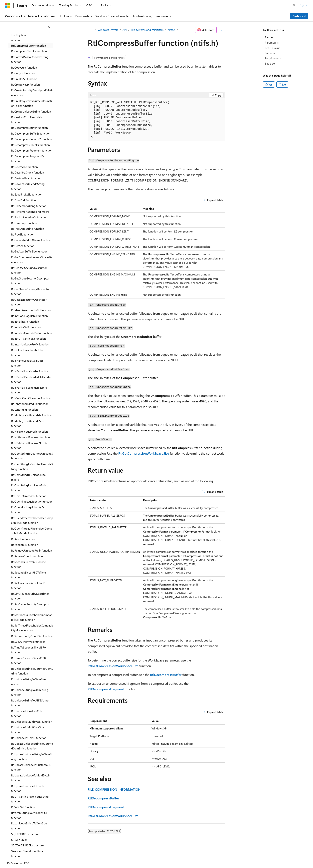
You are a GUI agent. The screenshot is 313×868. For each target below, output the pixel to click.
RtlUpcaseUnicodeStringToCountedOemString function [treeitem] (32, 746)
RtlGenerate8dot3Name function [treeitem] (31, 240)
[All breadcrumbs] (91, 30)
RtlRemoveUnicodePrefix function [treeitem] (32, 550)
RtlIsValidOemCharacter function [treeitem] (31, 398)
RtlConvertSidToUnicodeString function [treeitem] (30, 59)
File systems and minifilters (147, 30)
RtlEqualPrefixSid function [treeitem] (27, 194)
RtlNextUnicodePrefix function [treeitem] (29, 432)
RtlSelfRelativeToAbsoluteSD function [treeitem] (28, 586)
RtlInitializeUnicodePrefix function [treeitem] (32, 333)
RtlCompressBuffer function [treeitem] (29, 45)
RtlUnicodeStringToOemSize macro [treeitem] (28, 682)
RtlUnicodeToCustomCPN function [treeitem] (27, 713)
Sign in (304, 5)
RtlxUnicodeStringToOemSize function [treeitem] (29, 826)
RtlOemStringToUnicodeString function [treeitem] (30, 488)
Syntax (269, 37)
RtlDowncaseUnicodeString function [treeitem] (28, 186)
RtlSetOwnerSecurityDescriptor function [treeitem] (30, 607)
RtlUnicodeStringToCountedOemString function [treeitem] (32, 671)
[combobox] (27, 35)
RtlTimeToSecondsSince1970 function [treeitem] (28, 650)
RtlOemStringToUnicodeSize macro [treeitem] (28, 477)
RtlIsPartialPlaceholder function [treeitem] (30, 371)
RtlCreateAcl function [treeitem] (24, 79)
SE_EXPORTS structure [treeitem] (25, 834)
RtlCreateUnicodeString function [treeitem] (31, 111)
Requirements (273, 58)
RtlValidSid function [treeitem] (23, 807)
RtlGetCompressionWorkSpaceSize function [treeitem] (32, 260)
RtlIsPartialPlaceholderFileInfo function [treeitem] (29, 390)
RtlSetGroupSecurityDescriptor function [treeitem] (30, 596)
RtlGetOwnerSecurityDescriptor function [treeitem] (30, 291)
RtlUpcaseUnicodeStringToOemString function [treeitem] (32, 757)
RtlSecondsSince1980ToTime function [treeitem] (28, 575)
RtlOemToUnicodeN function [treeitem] (29, 496)
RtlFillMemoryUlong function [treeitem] (29, 206)
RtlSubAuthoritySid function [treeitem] (28, 642)
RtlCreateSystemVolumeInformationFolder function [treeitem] (31, 103)
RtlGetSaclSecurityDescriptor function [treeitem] (29, 302)
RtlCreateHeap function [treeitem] (25, 84)
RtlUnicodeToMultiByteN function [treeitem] (32, 722)
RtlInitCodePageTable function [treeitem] (29, 316)
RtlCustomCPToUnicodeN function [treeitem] (27, 120)
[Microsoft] (7, 5)
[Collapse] (49, 27)
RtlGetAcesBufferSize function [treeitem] (29, 251)
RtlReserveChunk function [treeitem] (27, 556)
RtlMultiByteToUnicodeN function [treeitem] (32, 415)
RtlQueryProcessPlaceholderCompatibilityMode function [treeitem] (32, 520)
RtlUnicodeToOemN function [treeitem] (29, 738)
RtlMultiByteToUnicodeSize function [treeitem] (28, 423)
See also (270, 63)
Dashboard (299, 16)
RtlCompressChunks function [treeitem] (29, 51)
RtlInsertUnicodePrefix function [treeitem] (30, 344)
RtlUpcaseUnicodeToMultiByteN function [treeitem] (31, 778)
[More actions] (222, 30)
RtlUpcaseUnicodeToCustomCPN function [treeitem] (31, 767)
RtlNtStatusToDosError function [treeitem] (30, 437)
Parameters (272, 42)
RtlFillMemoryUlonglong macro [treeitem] (30, 212)
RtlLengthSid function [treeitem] (24, 410)
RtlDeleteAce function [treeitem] (24, 167)
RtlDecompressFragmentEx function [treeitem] (28, 159)
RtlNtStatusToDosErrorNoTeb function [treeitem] (29, 445)
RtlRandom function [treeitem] (23, 539)
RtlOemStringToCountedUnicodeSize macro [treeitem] (32, 456)
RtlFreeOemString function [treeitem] (28, 229)
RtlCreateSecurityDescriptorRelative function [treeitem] (32, 93)
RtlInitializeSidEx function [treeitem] (26, 327)
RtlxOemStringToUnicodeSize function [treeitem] (29, 815)
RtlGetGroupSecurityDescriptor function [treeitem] (30, 281)
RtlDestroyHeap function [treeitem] (26, 178)
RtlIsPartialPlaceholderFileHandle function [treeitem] (31, 379)
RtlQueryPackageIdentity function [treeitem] (32, 501)
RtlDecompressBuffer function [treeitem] (29, 128)
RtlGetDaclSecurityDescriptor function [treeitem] (29, 270)
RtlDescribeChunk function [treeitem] (28, 172)
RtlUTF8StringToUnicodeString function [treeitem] (30, 799)
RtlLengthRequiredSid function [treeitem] (30, 404)
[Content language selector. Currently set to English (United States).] (23, 862)
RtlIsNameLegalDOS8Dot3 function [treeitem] (27, 363)
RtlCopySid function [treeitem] (23, 73)
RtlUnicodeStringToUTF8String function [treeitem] (30, 703)
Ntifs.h (172, 30)
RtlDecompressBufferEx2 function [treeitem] (32, 139)
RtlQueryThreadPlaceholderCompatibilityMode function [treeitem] (32, 531)
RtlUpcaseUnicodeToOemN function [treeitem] (28, 788)
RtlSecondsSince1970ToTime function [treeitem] (28, 564)
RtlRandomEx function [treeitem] (25, 545)
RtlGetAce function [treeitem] (23, 246)
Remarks (270, 53)
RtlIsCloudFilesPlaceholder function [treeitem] (27, 352)
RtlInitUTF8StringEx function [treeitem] (28, 339)
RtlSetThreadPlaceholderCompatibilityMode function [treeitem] (32, 628)
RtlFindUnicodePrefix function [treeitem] (29, 217)
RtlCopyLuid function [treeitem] (24, 67)
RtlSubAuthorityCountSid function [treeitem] (32, 636)
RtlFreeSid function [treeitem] (23, 234)
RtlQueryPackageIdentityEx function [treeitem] (28, 510)
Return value (273, 48)
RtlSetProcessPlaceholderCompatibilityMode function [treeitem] (32, 617)
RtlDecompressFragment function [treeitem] (32, 150)
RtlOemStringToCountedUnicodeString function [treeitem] (32, 467)
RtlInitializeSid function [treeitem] (25, 322)
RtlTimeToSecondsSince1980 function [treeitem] (28, 660)
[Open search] (294, 5)
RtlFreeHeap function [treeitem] (24, 223)
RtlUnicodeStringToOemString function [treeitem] (30, 692)
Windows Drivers (108, 30)
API (125, 30)
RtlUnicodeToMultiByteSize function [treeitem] (28, 730)
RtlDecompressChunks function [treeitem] (30, 145)
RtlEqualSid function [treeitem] (23, 200)
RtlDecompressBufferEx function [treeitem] (31, 133)
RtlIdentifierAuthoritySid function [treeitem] (31, 310)
